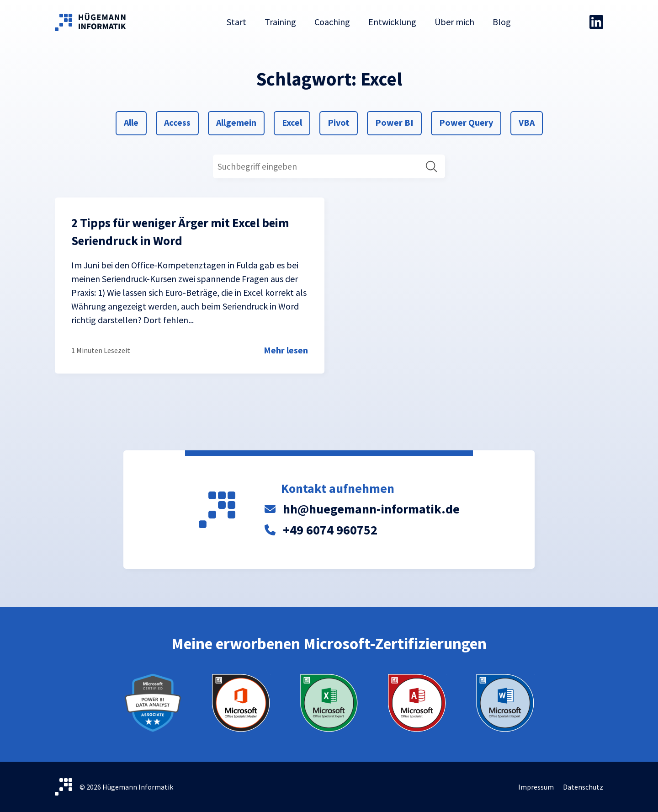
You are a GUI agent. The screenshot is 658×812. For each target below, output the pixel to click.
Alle (135, 122)
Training (280, 22)
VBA (529, 122)
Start (236, 22)
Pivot (338, 122)
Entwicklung (392, 22)
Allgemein (236, 122)
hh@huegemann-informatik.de (371, 509)
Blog (502, 22)
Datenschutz (583, 787)
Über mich (454, 22)
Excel (293, 122)
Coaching (332, 22)
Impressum (536, 787)
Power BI (394, 122)
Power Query (466, 122)
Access (177, 122)
